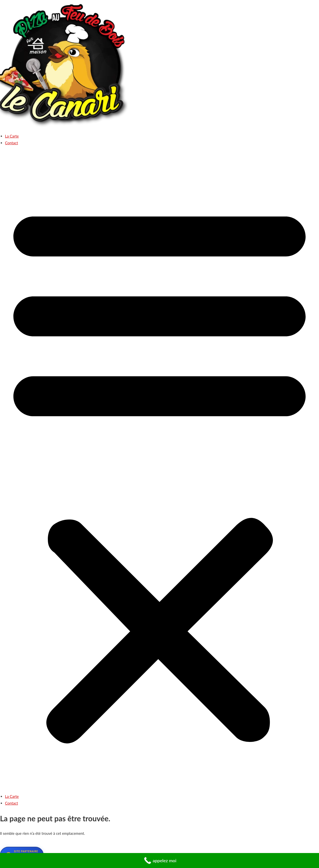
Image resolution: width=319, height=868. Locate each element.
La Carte (12, 136)
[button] (159, 472)
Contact (11, 143)
